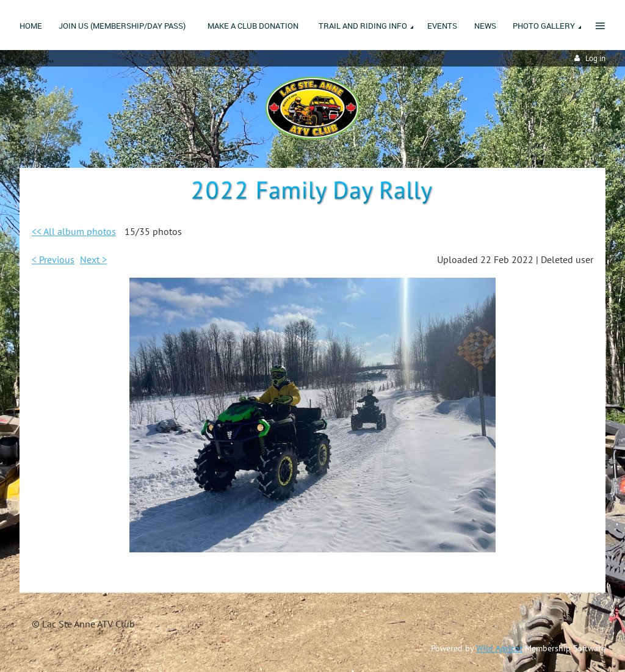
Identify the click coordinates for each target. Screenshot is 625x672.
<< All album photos (74, 231)
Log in (595, 58)
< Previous (53, 259)
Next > (93, 259)
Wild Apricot (499, 648)
